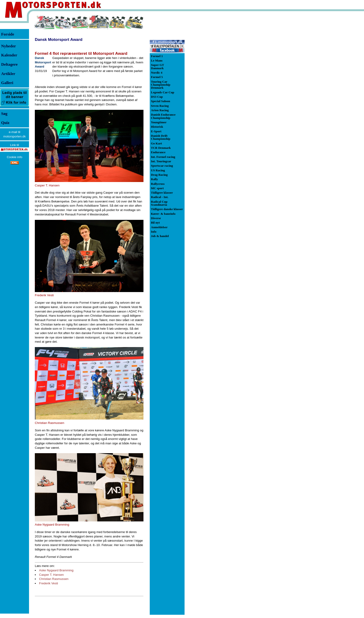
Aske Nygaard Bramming (56, 570)
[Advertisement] (209, 85)
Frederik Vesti (48, 583)
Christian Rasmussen (54, 579)
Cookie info (15, 157)
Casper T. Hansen (51, 575)
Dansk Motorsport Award (59, 39)
